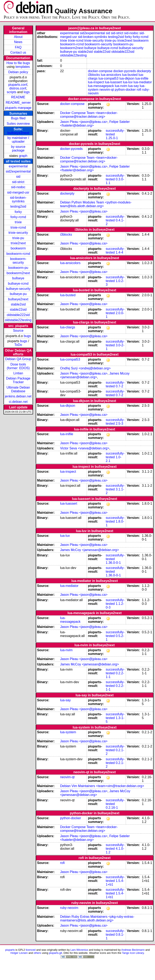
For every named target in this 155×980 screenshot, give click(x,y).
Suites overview (18, 124)
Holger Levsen (19, 953)
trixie (18, 222)
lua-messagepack (101, 86)
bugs (27, 336)
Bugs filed (18, 118)
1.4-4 (119, 252)
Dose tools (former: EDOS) (18, 366)
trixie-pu (18, 238)
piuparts (10, 950)
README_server (18, 103)
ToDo (18, 345)
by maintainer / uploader (18, 140)
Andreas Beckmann (133, 950)
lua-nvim (121, 86)
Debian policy (18, 72)
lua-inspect (96, 82)
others (37, 953)
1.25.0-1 (112, 138)
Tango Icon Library (133, 953)
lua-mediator (143, 82)
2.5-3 (119, 424)
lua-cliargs (68, 327)
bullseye (18, 278)
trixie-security (18, 233)
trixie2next (18, 243)
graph (23, 156)
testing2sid (18, 206)
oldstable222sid (18, 315)
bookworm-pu (18, 268)
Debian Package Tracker (18, 380)
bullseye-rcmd (18, 284)
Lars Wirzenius (79, 950)
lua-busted (130, 75)
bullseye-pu (18, 294)
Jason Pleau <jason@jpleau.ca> (84, 122)
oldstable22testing (18, 320)
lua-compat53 (108, 78)
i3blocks (94, 75)
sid (18, 177)
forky (18, 212)
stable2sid (18, 304)
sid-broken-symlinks (18, 199)
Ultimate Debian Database (18, 389)
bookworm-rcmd (18, 254)
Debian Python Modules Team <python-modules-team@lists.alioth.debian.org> (96, 204)
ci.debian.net (18, 402)
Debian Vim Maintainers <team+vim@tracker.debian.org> (102, 786)
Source (18, 331)
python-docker (125, 90)
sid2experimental (18, 171)
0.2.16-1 (112, 808)
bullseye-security (18, 289)
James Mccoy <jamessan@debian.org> (95, 375)
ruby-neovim (69, 908)
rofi (139, 90)
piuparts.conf (18, 85)
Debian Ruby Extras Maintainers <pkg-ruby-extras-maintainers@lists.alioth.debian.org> (97, 918)
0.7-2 (119, 386)
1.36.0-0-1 (113, 563)
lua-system (68, 732)
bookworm (18, 248)
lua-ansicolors (111, 75)
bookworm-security (18, 261)
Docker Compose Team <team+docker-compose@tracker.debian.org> (89, 115)
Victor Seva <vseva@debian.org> (85, 448)
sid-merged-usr (18, 192)
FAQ (18, 47)
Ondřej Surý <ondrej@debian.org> (85, 368)
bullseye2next (18, 133)
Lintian (18, 373)
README (18, 97)
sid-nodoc (18, 187)
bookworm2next (18, 273)
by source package (18, 149)
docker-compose (100, 71)
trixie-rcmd (18, 227)
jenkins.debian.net (18, 396)
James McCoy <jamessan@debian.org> (89, 550)
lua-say (134, 86)
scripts (12, 92)
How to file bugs (18, 63)
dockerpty (144, 71)
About (18, 37)
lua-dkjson (127, 78)
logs (27, 92)
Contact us (18, 52)
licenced (31, 950)
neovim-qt (106, 90)
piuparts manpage (18, 108)
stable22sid (18, 310)
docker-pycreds (125, 71)
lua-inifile (142, 78)
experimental (18, 166)
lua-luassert (113, 82)
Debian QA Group (18, 359)
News (18, 42)
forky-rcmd (18, 217)
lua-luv (128, 82)
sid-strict (18, 182)
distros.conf (18, 88)
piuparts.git (55, 953)
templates (23, 67)
